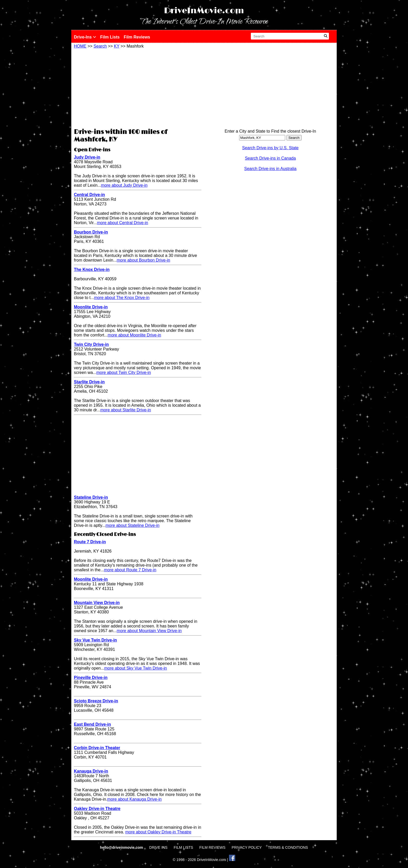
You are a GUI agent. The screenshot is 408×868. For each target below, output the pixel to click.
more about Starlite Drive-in (126, 410)
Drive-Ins (85, 37)
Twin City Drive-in (91, 344)
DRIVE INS (158, 847)
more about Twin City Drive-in (124, 373)
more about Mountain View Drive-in (149, 631)
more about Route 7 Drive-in (130, 570)
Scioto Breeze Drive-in (96, 701)
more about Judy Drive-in (124, 185)
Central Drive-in (89, 195)
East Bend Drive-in (92, 724)
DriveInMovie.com (204, 11)
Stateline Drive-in (91, 497)
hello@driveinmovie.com (122, 847)
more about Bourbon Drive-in (144, 260)
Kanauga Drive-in (91, 771)
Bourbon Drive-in (91, 232)
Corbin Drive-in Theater (97, 748)
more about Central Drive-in (123, 223)
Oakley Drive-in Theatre (97, 809)
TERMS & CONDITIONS (288, 847)
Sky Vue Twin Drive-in (95, 640)
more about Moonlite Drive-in (134, 335)
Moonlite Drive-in (91, 307)
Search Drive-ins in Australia (270, 169)
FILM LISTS (184, 847)
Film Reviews (137, 37)
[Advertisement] (138, 88)
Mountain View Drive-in (97, 603)
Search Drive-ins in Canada (270, 158)
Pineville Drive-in (91, 678)
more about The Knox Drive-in (122, 298)
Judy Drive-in (87, 157)
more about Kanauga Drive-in (134, 799)
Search (100, 46)
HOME (80, 46)
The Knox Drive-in (92, 270)
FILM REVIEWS (212, 847)
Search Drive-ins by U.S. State (270, 148)
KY (117, 46)
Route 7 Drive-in (90, 542)
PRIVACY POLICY (247, 847)
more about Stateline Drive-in (133, 525)
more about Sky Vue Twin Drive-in (136, 668)
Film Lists (110, 37)
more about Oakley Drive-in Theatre (158, 832)
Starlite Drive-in (89, 382)
